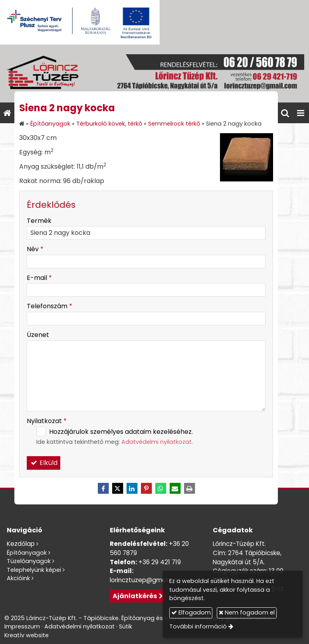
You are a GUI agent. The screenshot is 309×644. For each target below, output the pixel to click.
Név (35, 249)
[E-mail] (175, 488)
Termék (39, 221)
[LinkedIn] (132, 488)
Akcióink (18, 578)
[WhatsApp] (160, 488)
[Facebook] (103, 488)
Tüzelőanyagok (29, 561)
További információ (198, 626)
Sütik (126, 626)
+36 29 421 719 (160, 562)
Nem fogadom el (247, 612)
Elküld (44, 463)
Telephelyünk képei (34, 570)
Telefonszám (50, 306)
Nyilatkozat (47, 421)
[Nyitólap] (154, 74)
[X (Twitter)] (117, 488)
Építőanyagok (27, 553)
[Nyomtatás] (189, 488)
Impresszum (22, 626)
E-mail (39, 278)
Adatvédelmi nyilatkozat (156, 442)
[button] (301, 113)
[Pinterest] (146, 488)
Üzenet (38, 335)
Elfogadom (191, 612)
